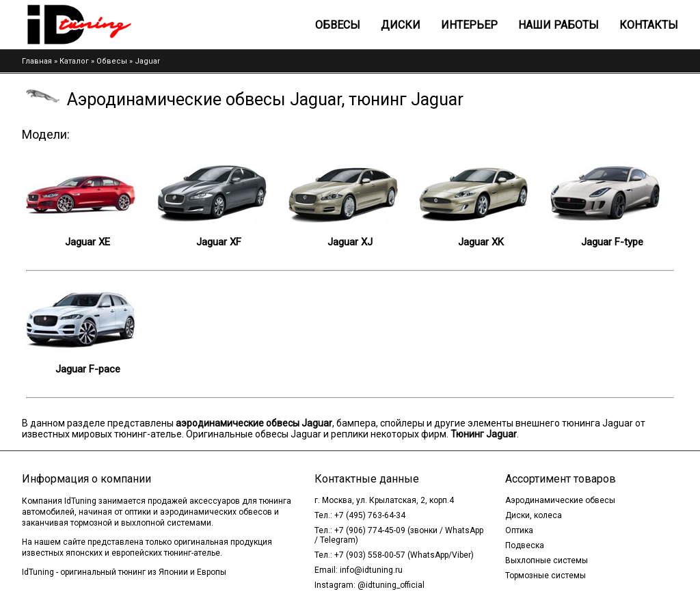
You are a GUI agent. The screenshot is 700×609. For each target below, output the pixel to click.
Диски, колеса (534, 515)
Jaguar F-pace (88, 369)
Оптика (519, 530)
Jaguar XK (481, 242)
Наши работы (558, 25)
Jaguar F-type (612, 242)
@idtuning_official (391, 585)
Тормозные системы (546, 576)
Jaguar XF (219, 242)
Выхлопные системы (547, 560)
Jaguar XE (87, 242)
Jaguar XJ (350, 242)
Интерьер (469, 25)
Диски (401, 25)
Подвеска (525, 545)
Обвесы (338, 25)
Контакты (649, 25)
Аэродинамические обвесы (560, 500)
